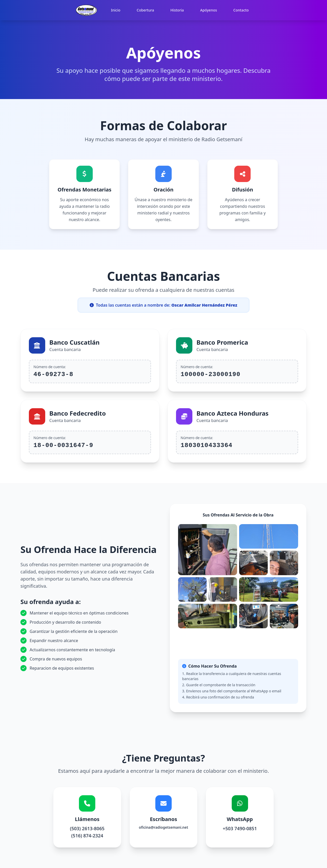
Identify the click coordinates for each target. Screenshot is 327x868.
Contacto (241, 10)
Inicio (116, 10)
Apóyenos (209, 10)
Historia (177, 10)
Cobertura (145, 10)
